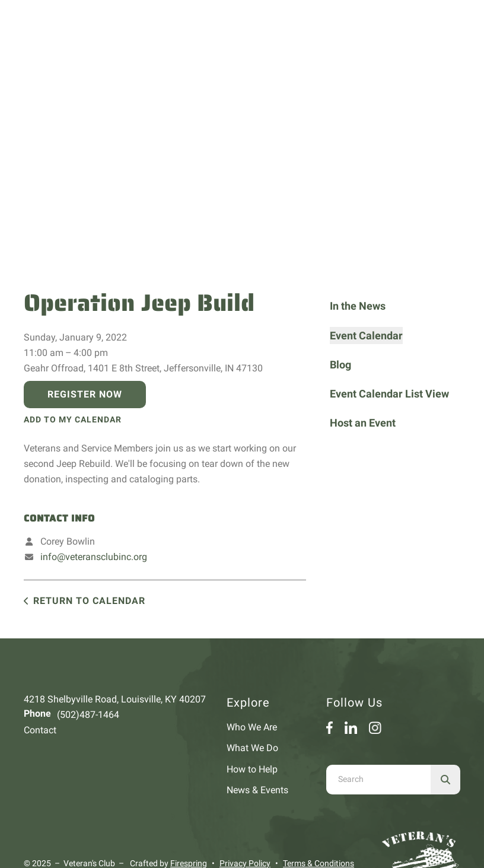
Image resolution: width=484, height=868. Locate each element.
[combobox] (378, 780)
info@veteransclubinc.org (94, 557)
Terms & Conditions (319, 863)
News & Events (257, 790)
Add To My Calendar (73, 419)
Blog (340, 365)
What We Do (252, 748)
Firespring (189, 863)
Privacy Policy (245, 863)
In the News (358, 306)
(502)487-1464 (88, 715)
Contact (40, 730)
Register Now (85, 394)
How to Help (252, 769)
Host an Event (363, 423)
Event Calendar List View (389, 394)
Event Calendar (366, 336)
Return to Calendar (89, 601)
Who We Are (252, 727)
